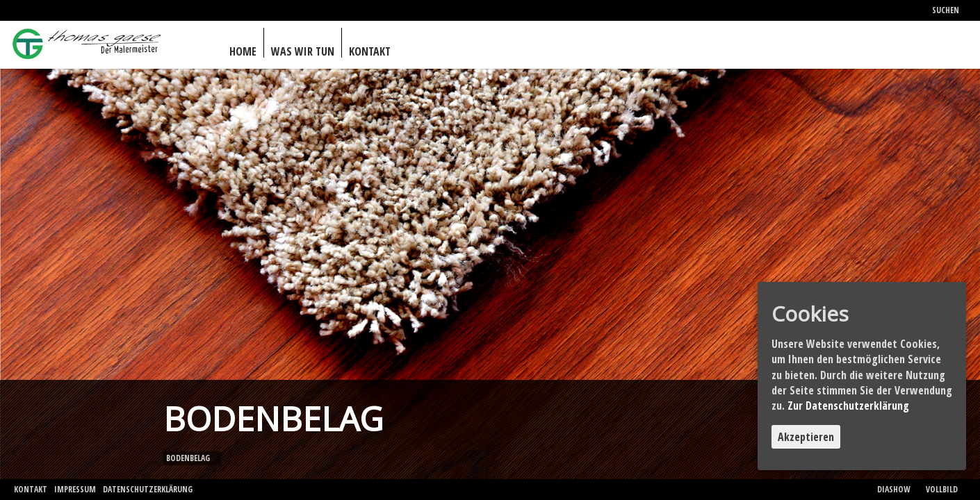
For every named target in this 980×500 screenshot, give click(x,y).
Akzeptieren (806, 437)
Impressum (75, 489)
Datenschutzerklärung (148, 489)
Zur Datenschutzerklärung (848, 406)
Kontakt (31, 489)
